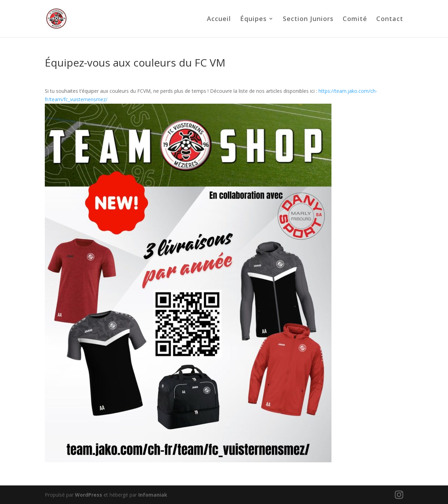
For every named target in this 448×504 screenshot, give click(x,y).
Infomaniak (153, 495)
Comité (355, 19)
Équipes (253, 19)
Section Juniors (308, 19)
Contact (390, 19)
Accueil (219, 19)
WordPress (89, 495)
